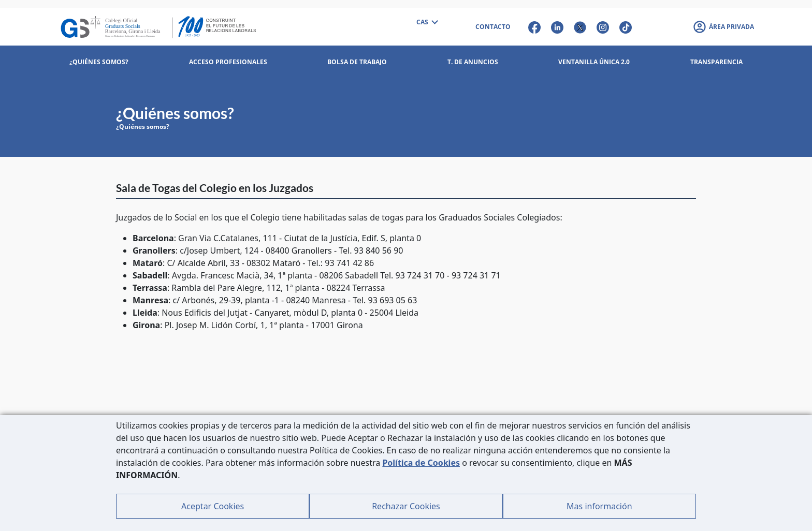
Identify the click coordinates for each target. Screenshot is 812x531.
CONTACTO (493, 27)
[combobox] (427, 23)
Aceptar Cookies (213, 506)
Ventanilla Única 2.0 (594, 62)
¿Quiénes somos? (143, 127)
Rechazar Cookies (406, 506)
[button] (723, 27)
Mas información (599, 506)
